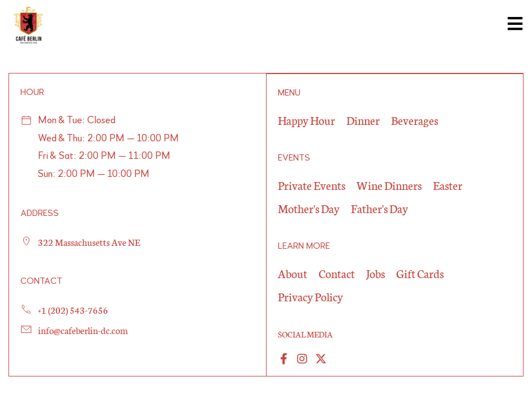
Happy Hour (306, 119)
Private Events (312, 184)
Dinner (363, 119)
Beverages (415, 119)
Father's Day (379, 207)
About (293, 272)
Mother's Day (309, 207)
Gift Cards (420, 272)
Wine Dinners (389, 184)
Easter (448, 184)
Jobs (376, 272)
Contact (337, 272)
